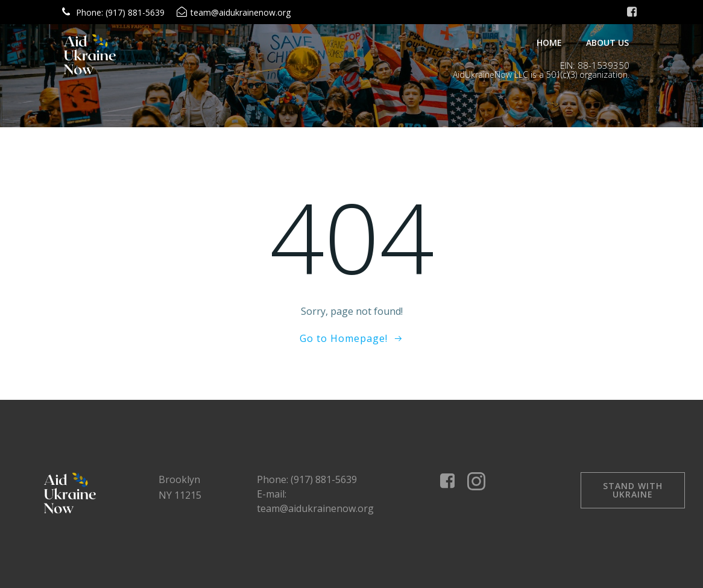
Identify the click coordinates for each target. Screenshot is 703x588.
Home (549, 43)
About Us (607, 43)
